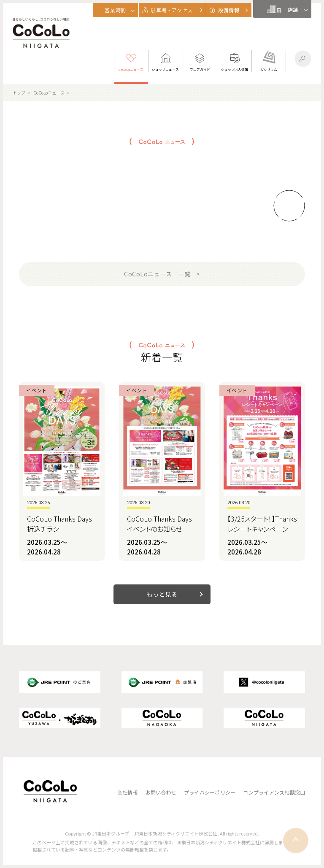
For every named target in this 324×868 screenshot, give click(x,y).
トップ (19, 93)
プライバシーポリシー (210, 792)
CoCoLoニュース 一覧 (157, 274)
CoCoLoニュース (49, 93)
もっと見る (162, 594)
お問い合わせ (161, 792)
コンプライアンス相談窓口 (274, 792)
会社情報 (128, 792)
